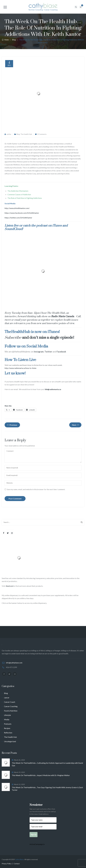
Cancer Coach (10, 702)
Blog (18, 134)
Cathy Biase (19, 859)
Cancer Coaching (11, 706)
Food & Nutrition (11, 711)
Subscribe (13, 338)
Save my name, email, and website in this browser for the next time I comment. (36, 489)
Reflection (8, 733)
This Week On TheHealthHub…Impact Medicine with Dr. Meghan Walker (41, 775)
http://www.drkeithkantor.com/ (17, 208)
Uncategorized (10, 741)
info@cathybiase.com (14, 663)
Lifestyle (7, 715)
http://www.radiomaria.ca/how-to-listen (20, 368)
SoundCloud (13, 229)
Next (76, 425)
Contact (17, 864)
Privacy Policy (7, 864)
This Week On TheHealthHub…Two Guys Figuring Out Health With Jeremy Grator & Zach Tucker (47, 789)
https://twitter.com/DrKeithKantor (18, 218)
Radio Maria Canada (63, 316)
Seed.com (9, 586)
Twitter (48, 352)
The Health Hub (26, 134)
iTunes (57, 226)
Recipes (7, 728)
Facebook (61, 352)
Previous (12, 425)
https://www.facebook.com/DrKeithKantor (22, 213)
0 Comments (42, 134)
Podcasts (8, 724)
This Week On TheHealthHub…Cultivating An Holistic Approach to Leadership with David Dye (47, 764)
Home (5, 40)
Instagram (39, 352)
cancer (7, 698)
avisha (9, 134)
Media (7, 719)
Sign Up (34, 835)
